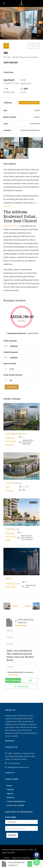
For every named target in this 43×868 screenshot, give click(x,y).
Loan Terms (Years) (13, 375)
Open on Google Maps (29, 103)
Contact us (10, 773)
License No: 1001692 (15, 805)
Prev (15, 606)
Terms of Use (13, 675)
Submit (12, 835)
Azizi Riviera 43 (14, 483)
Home (9, 786)
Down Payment (11, 352)
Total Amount (10, 341)
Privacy (7, 858)
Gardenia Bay (13, 529)
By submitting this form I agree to (21, 674)
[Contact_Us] (37, 855)
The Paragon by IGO (16, 434)
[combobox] (21, 667)
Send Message (13, 680)
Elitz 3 (9, 579)
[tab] (6, 46)
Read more (10, 741)
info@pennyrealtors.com (18, 767)
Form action (11, 817)
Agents (10, 794)
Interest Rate (10, 364)
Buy (6, 53)
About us (11, 797)
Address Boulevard (12, 226)
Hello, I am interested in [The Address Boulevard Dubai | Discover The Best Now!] (21, 655)
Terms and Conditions (21, 858)
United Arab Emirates (16, 801)
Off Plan (33, 407)
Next (28, 606)
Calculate (12, 387)
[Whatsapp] (37, 862)
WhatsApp (21, 686)
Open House (32, 552)
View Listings (21, 625)
